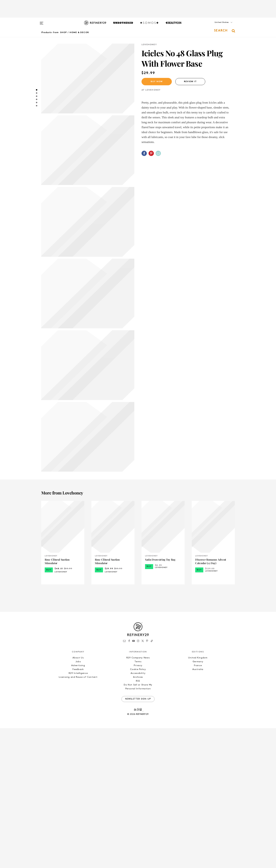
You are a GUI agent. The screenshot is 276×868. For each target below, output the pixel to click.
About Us (78, 798)
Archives (138, 817)
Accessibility (138, 813)
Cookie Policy (138, 809)
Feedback (78, 809)
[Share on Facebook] (144, 153)
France (198, 805)
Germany (198, 801)
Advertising (78, 805)
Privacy (138, 805)
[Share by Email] (158, 153)
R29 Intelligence (78, 813)
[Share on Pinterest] (151, 153)
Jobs (78, 801)
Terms (138, 801)
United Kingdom (198, 798)
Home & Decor (79, 33)
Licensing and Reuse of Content (78, 817)
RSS (138, 821)
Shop (64, 33)
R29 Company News (138, 798)
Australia (198, 809)
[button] (217, 26)
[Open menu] (42, 21)
